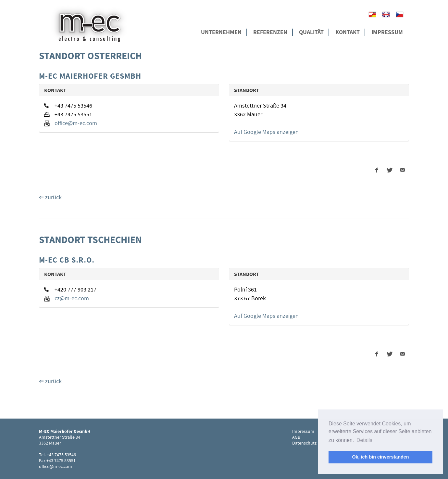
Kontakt (348, 32)
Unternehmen (221, 32)
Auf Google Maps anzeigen (266, 132)
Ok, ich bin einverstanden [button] (380, 457)
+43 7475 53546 (61, 455)
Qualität (311, 32)
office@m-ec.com (76, 123)
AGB (296, 437)
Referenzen (270, 32)
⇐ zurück (50, 197)
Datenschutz (304, 443)
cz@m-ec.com (72, 298)
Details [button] (364, 440)
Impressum (387, 32)
